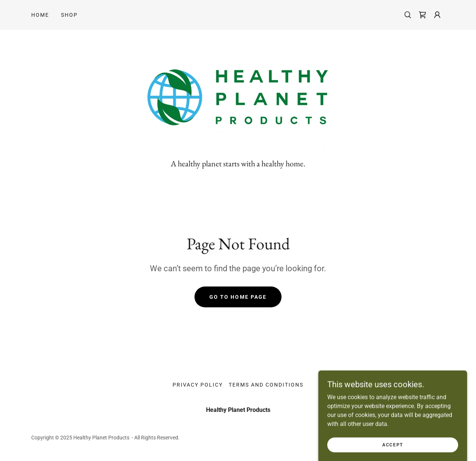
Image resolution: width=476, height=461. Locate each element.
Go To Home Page (238, 297)
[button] (437, 15)
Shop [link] (69, 15)
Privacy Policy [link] (198, 385)
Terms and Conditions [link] (266, 385)
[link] (422, 15)
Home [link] (40, 15)
